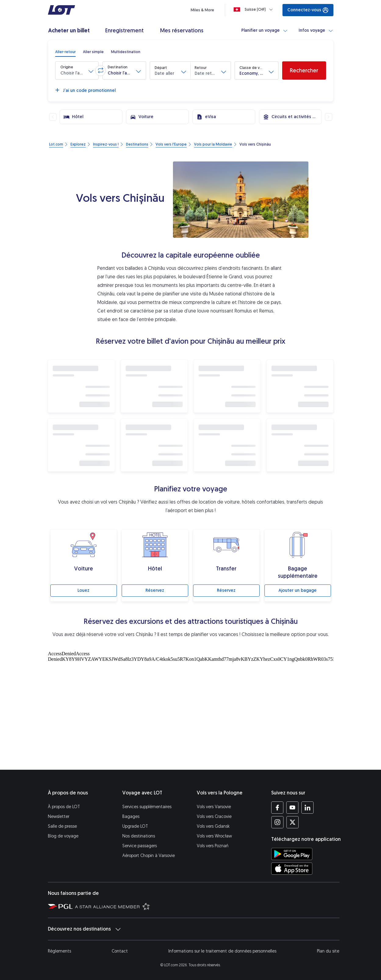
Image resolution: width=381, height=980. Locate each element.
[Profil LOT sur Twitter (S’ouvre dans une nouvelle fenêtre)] (292, 822)
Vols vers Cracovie (214, 817)
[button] (77, 71)
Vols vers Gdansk (213, 826)
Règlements (59, 951)
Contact (120, 951)
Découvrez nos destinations (84, 929)
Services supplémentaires (147, 807)
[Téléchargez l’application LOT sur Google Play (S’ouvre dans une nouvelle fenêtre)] (292, 854)
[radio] (65, 52)
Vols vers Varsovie (214, 807)
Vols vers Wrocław (214, 836)
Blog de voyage (63, 836)
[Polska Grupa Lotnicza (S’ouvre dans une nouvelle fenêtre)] (60, 906)
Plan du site (328, 951)
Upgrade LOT (135, 826)
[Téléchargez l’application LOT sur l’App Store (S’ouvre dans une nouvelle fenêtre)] (292, 869)
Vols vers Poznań (213, 846)
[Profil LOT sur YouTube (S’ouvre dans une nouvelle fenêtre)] (292, 808)
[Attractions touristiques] (191, 709)
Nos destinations (139, 836)
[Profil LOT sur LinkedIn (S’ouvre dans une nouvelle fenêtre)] (307, 808)
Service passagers (140, 846)
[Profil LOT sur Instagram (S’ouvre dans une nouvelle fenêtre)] (277, 822)
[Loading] (254, 9)
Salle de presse (62, 826)
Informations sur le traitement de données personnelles (222, 951)
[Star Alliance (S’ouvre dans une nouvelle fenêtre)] (113, 906)
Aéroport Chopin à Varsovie (149, 856)
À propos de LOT (64, 807)
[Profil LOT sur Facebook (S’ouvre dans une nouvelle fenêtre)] (277, 808)
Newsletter (59, 817)
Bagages (131, 817)
